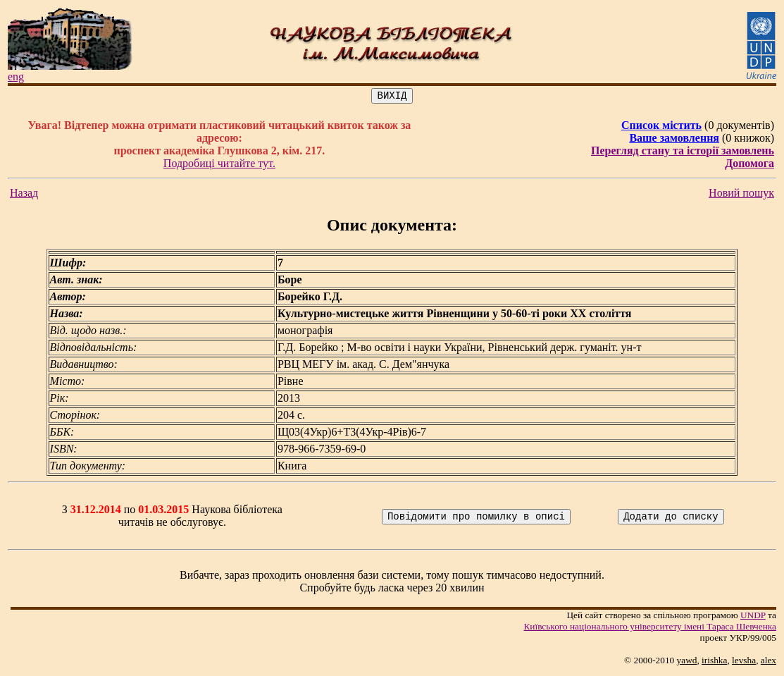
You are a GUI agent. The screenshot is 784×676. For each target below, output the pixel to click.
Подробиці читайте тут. (219, 165)
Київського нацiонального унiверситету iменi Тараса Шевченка (650, 628)
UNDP (753, 617)
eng (16, 76)
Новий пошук (741, 195)
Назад (24, 195)
